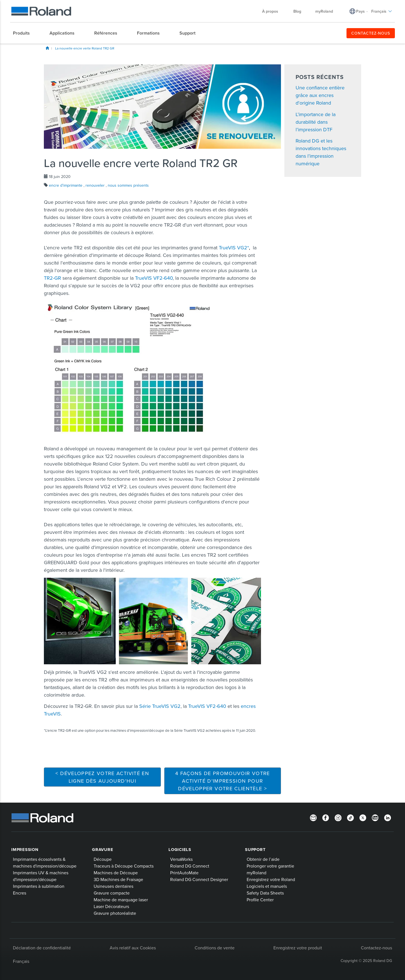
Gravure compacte (112, 893)
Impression (25, 850)
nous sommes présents (128, 185)
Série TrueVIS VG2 (160, 706)
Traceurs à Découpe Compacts (124, 866)
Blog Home (47, 48)
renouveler (96, 185)
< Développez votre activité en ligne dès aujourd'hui (102, 777)
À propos (273, 11)
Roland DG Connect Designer (199, 879)
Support (255, 850)
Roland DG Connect (190, 866)
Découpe (103, 859)
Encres (20, 893)
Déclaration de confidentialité (42, 948)
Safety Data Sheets (265, 893)
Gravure (103, 850)
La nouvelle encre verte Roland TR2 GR (85, 48)
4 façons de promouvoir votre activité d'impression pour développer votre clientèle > (223, 781)
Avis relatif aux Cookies (133, 948)
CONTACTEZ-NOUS (371, 33)
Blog (297, 11)
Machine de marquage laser (121, 900)
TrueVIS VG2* (234, 248)
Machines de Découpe (116, 873)
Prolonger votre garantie (270, 866)
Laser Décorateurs (111, 906)
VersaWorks (181, 859)
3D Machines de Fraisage (118, 879)
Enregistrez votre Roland (271, 879)
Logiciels (180, 850)
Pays (360, 11)
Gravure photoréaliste (115, 913)
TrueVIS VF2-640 (154, 278)
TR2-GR (52, 278)
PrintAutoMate (184, 873)
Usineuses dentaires (113, 886)
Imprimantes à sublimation (39, 886)
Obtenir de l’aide (263, 859)
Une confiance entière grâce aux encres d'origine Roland (320, 95)
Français (382, 11)
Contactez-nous (376, 948)
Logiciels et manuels (267, 886)
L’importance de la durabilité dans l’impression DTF (316, 122)
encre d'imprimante (66, 185)
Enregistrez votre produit (298, 948)
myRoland (324, 11)
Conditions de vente (215, 948)
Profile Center (260, 900)
